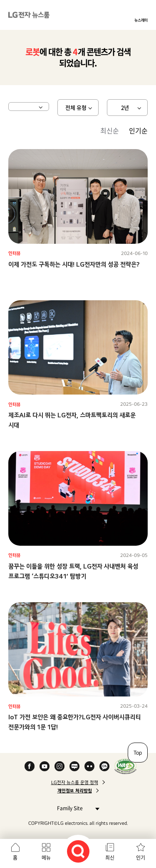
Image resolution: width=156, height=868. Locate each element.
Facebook (30, 766)
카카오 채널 (104, 766)
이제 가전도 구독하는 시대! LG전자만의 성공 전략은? (74, 264)
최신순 (110, 130)
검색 (78, 851)
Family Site (76, 808)
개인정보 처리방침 (75, 791)
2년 (125, 107)
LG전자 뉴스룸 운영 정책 (75, 782)
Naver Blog (74, 766)
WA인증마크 (125, 766)
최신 (110, 858)
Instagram (59, 766)
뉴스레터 (141, 20)
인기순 (138, 130)
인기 (141, 858)
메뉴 (46, 858)
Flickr (89, 766)
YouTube (45, 766)
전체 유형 (76, 107)
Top (138, 753)
